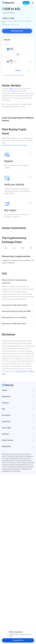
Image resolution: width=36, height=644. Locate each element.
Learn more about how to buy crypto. (15, 145)
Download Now (18, 640)
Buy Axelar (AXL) (17, 31)
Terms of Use (21, 371)
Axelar (11, 89)
